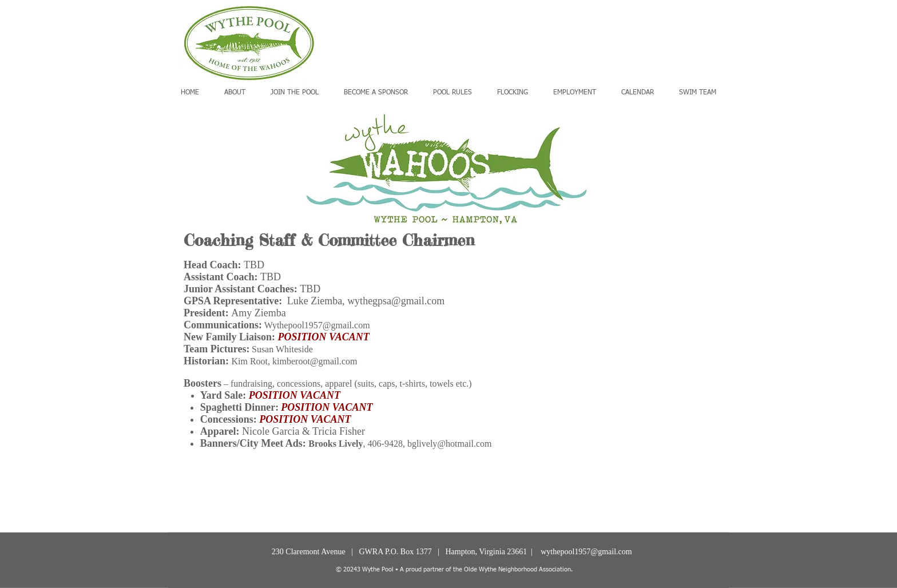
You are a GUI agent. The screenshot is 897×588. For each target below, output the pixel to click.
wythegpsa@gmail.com (396, 301)
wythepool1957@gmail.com (586, 552)
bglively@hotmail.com (450, 444)
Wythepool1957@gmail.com (317, 325)
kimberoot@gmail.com (315, 361)
